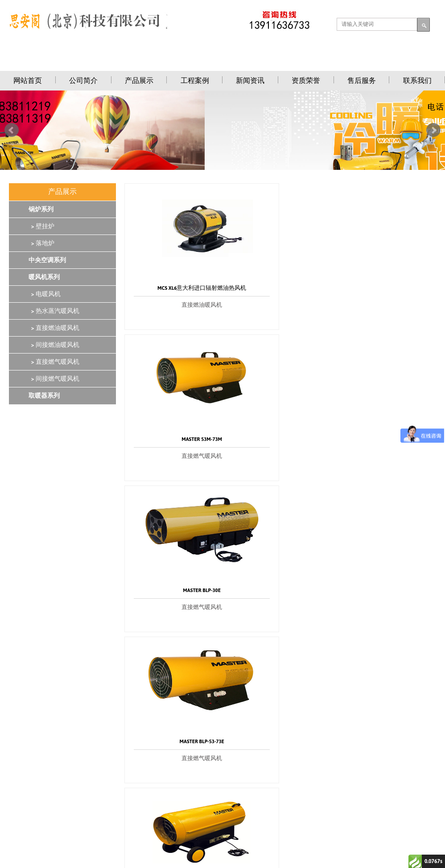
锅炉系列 (41, 210)
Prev (12, 130)
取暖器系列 (44, 396)
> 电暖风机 (45, 294)
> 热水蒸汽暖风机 (54, 311)
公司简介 (83, 80)
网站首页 (28, 80)
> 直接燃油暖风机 (54, 328)
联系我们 (417, 80)
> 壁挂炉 (41, 226)
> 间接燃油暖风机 (54, 345)
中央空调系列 (47, 260)
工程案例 (195, 80)
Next (433, 130)
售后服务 (362, 80)
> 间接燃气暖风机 (54, 379)
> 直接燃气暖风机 (54, 362)
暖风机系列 (44, 277)
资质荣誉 (306, 80)
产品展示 (139, 80)
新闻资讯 (250, 80)
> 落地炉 (41, 243)
